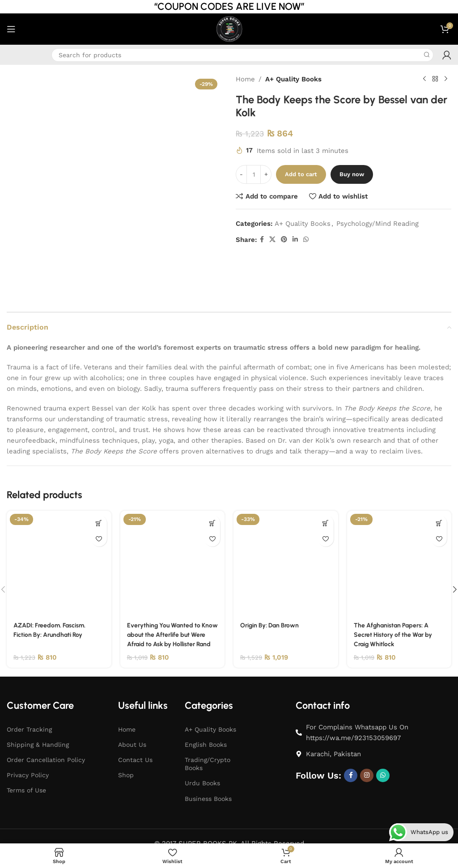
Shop (126, 741)
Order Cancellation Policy (46, 726)
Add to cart (301, 174)
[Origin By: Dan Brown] (286, 520)
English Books (206, 710)
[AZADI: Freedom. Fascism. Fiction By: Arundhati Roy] (59, 520)
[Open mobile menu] (11, 29)
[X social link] (272, 239)
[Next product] (446, 79)
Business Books (208, 764)
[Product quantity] (254, 174)
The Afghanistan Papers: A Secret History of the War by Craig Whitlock (397, 591)
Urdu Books (202, 749)
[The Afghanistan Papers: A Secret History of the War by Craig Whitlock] (399, 520)
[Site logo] (229, 29)
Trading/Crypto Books (208, 730)
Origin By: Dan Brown (273, 581)
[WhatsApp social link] (306, 239)
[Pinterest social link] (284, 239)
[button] (99, 480)
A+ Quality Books (293, 79)
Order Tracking (29, 695)
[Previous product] (424, 79)
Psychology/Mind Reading (377, 224)
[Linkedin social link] (295, 239)
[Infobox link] (13, 55)
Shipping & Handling (38, 710)
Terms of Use (26, 756)
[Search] (242, 55)
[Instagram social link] (367, 741)
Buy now (352, 174)
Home (245, 79)
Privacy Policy (28, 741)
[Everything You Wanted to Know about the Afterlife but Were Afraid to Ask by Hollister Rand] (173, 520)
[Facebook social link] (262, 239)
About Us (132, 710)
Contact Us (135, 726)
